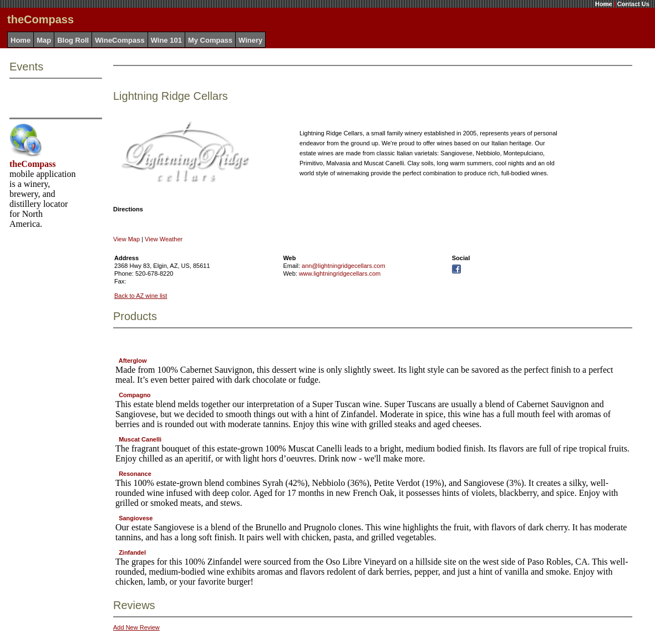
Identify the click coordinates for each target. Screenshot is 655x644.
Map (44, 40)
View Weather (164, 239)
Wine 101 (166, 40)
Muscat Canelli (140, 439)
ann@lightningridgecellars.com (344, 266)
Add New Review (136, 627)
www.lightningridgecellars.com (340, 273)
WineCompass (120, 40)
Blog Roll (73, 40)
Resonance (135, 474)
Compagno (134, 395)
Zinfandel (132, 552)
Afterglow (133, 361)
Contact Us (633, 4)
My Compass (210, 40)
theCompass (33, 164)
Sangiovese (136, 518)
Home (604, 4)
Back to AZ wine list (141, 296)
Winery (250, 40)
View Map (126, 239)
